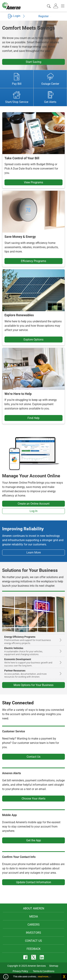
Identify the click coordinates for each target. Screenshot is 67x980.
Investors (33, 933)
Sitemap (54, 966)
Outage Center (50, 79)
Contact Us (33, 941)
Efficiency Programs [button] (33, 261)
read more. (43, 976)
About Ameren (34, 908)
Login (17, 16)
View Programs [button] (33, 182)
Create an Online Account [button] (34, 504)
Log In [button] (34, 511)
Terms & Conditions (44, 971)
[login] (56, 6)
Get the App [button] (34, 840)
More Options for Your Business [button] (33, 685)
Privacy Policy (20, 971)
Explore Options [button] (33, 340)
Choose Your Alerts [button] (33, 799)
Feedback (34, 949)
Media (34, 917)
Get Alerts (50, 97)
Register (46, 16)
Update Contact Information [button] (34, 882)
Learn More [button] (34, 552)
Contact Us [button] (33, 757)
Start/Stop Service (17, 97)
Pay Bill (17, 79)
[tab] (56, 6)
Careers (34, 925)
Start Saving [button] (33, 62)
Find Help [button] (33, 418)
